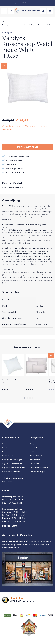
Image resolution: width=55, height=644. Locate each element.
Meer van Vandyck (12, 183)
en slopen (38, 471)
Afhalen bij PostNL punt (15, 173)
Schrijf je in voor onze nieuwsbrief (13, 480)
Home (5, 22)
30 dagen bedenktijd (14, 160)
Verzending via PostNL (15, 169)
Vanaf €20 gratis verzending (29, 3)
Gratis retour (11, 165)
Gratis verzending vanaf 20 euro (18, 156)
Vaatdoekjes (36, 464)
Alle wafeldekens (11, 188)
